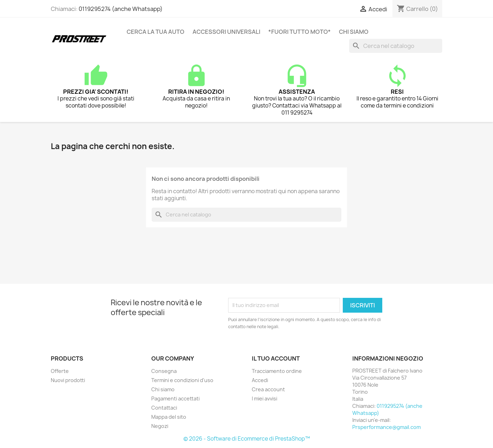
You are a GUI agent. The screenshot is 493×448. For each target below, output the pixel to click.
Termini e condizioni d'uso (182, 380)
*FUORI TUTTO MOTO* (300, 32)
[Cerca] (396, 46)
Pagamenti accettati (175, 398)
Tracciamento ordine (277, 371)
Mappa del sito (169, 417)
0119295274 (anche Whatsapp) (121, 9)
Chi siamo (354, 32)
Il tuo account (276, 358)
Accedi (260, 380)
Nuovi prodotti (68, 380)
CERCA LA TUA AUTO (156, 32)
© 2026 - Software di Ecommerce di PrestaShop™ (247, 439)
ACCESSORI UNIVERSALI (226, 32)
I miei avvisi (264, 398)
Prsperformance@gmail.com (387, 427)
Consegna (164, 371)
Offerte (60, 371)
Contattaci (164, 408)
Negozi (160, 426)
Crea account (268, 389)
